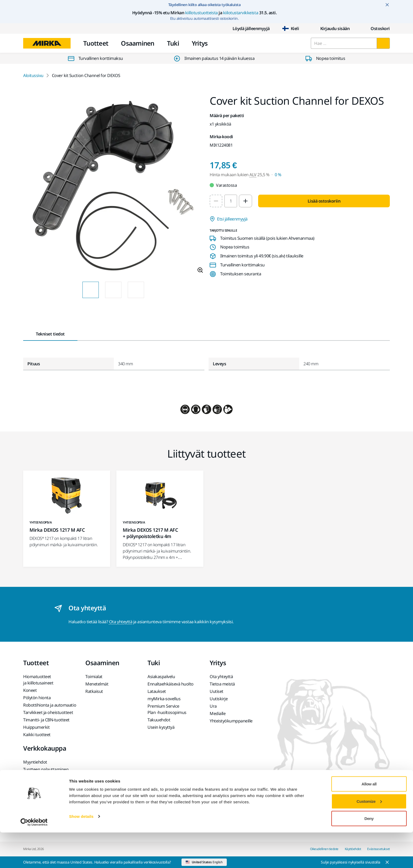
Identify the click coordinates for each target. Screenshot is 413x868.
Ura (213, 706)
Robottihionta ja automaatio (50, 705)
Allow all (369, 819)
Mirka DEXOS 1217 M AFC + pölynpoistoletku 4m (150, 533)
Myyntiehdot (35, 762)
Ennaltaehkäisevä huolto (171, 684)
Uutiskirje (219, 699)
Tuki (173, 43)
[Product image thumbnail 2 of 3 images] (113, 290)
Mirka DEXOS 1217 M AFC (57, 530)
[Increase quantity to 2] (245, 201)
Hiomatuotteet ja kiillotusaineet (38, 680)
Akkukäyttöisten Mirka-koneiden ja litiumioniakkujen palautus (48, 790)
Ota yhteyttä (121, 622)
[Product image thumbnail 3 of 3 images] (136, 290)
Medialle (218, 713)
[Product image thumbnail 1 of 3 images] (91, 290)
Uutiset (217, 691)
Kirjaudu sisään (331, 28)
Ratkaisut (94, 691)
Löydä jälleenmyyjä (247, 28)
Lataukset (157, 691)
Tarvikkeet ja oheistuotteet (48, 712)
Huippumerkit (36, 727)
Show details (81, 852)
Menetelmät (97, 684)
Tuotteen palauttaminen (46, 769)
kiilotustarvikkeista (241, 13)
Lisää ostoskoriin (324, 201)
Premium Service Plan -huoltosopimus (167, 709)
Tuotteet (96, 43)
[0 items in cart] (376, 28)
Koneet (30, 690)
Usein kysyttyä (161, 727)
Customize (369, 837)
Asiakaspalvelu (161, 677)
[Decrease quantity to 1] (216, 201)
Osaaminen (138, 43)
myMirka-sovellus (164, 699)
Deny (369, 854)
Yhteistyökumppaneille (231, 721)
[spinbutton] (231, 201)
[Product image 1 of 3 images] (113, 186)
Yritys (200, 43)
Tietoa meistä (222, 684)
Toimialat (94, 677)
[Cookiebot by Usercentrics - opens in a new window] (34, 858)
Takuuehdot (159, 720)
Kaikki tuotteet (37, 735)
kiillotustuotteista (201, 13)
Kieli (291, 28)
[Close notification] (387, 5)
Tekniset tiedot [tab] (50, 334)
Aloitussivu (33, 75)
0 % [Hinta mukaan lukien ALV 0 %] (278, 175)
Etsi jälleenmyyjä (229, 219)
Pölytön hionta (37, 698)
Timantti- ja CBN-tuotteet (46, 720)
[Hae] (383, 43)
